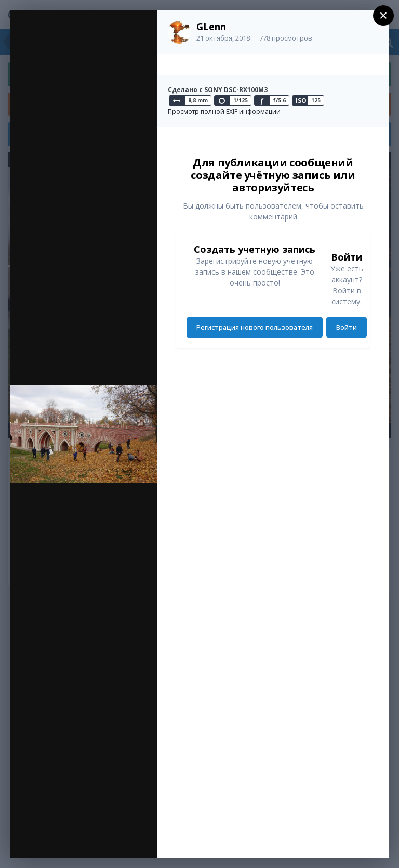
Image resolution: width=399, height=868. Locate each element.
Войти (347, 327)
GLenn (211, 27)
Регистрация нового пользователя (255, 327)
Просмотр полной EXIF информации (224, 112)
